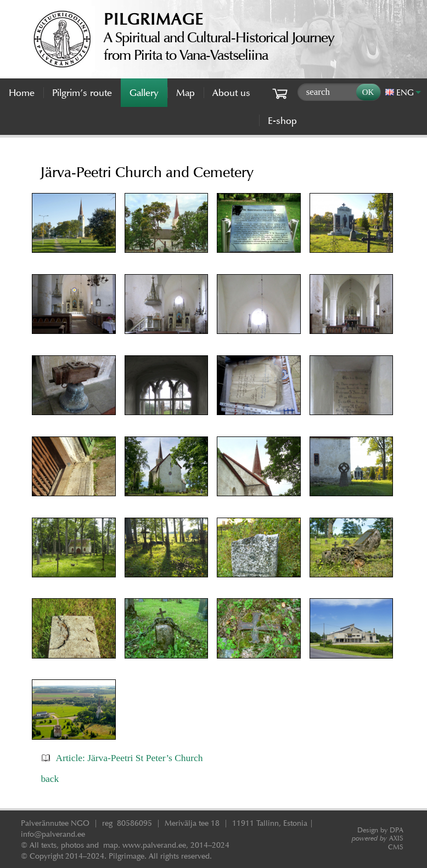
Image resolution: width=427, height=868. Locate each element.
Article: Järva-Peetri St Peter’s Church (130, 758)
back (50, 779)
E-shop (282, 121)
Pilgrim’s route (82, 93)
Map (186, 93)
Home (22, 93)
